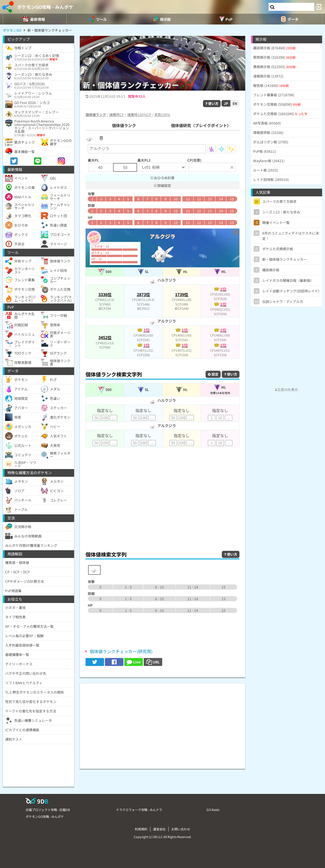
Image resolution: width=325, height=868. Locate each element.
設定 (213, 374)
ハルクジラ (162, 280)
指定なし (105, 410)
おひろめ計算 (162, 178)
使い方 (212, 103)
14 (221, 199)
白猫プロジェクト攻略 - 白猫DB (48, 810)
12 (199, 199)
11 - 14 (193, 587)
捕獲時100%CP (139, 114)
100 (105, 418)
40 (100, 167)
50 (125, 167)
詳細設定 (162, 185)
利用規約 (141, 829)
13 (210, 199)
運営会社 (159, 829)
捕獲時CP (117, 114)
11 (188, 199)
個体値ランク (124, 125)
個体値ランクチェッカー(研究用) (121, 651)
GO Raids (213, 810)
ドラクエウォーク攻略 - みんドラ (139, 810)
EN (235, 103)
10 (176, 199)
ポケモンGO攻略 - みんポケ (45, 7)
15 (232, 199)
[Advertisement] (162, 504)
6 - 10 (160, 587)
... (113, 418)
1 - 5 (128, 587)
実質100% (162, 114)
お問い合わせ (181, 829)
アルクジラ (162, 321)
